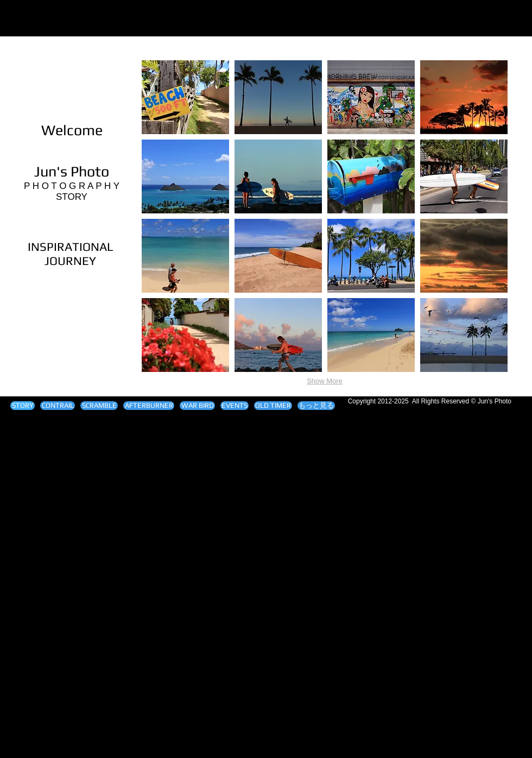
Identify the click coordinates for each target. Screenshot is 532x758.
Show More (325, 381)
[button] (185, 97)
